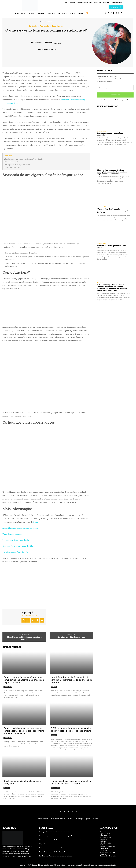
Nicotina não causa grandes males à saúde (112, 246)
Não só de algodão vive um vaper (71, 637)
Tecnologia (44, 26)
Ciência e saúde (8, 687)
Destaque (54, 735)
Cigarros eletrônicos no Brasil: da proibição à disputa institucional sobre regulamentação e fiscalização (113, 172)
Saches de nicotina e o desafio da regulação (110, 134)
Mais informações (12, 167)
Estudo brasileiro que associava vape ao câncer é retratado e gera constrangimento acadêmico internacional (24, 731)
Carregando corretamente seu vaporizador (54, 832)
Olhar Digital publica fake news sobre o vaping (24, 638)
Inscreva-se (115, 95)
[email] (115, 88)
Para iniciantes (58, 26)
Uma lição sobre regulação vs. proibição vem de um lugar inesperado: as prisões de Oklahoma (71, 680)
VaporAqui (38, 42)
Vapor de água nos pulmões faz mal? (52, 852)
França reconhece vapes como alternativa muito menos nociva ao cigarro (71, 782)
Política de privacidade (122, 100)
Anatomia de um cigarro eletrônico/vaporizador (24, 159)
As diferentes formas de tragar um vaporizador (56, 856)
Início (42, 22)
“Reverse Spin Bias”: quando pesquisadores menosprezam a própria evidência (113, 211)
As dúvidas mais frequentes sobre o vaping (20, 528)
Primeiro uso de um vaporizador (16, 540)
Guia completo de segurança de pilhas (18, 546)
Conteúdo (49, 22)
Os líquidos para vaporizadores (18, 165)
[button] (87, 13)
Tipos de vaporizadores (12, 534)
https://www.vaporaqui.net (29, 615)
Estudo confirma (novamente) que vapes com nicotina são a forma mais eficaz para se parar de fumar (24, 680)
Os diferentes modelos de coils (15, 552)
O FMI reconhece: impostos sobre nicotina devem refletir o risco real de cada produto (71, 730)
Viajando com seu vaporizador (50, 844)
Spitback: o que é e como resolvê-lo (51, 848)
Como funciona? (12, 162)
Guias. (36, 522)
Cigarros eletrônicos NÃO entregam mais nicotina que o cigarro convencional (67, 840)
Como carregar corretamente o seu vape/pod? (55, 836)
